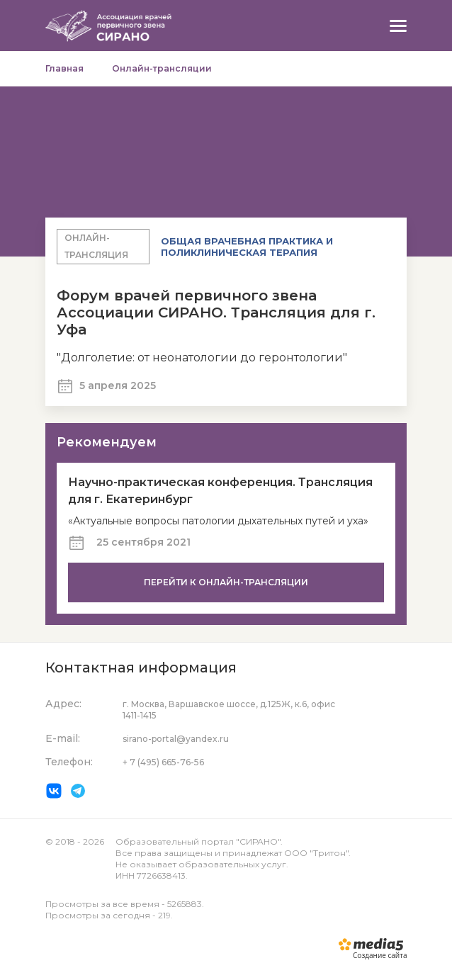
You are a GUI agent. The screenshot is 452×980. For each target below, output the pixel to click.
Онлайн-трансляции (162, 68)
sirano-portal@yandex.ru (176, 739)
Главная (64, 68)
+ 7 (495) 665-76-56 (163, 762)
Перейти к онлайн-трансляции (226, 582)
